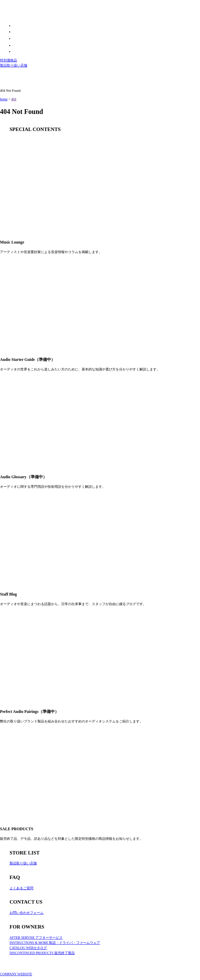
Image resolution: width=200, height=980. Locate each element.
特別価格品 (9, 60)
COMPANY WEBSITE (16, 974)
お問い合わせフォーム (27, 913)
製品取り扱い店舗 (14, 65)
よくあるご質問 (21, 888)
